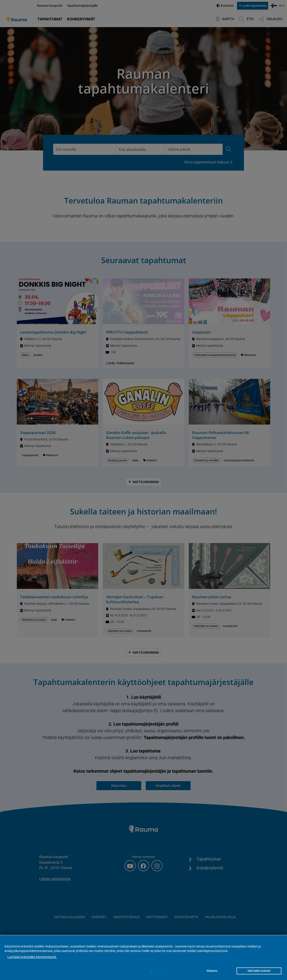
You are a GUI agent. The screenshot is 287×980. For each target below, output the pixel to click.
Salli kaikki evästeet (259, 971)
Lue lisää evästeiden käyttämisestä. (32, 957)
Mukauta (212, 971)
